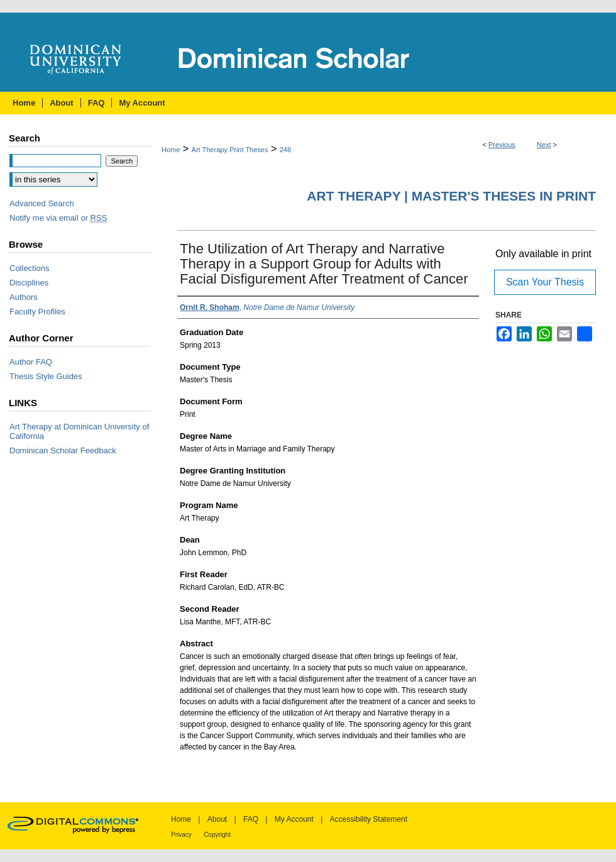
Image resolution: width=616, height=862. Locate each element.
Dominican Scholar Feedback (63, 450)
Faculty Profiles (37, 312)
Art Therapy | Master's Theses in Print (451, 196)
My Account (294, 819)
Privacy (181, 835)
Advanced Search (42, 203)
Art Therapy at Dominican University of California (79, 431)
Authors (24, 297)
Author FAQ (31, 362)
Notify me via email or (58, 218)
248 (285, 150)
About (217, 819)
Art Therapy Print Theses (230, 150)
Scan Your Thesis (545, 282)
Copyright (217, 835)
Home (171, 150)
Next (544, 145)
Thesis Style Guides (46, 376)
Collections (30, 268)
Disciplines (29, 283)
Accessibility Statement (369, 819)
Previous (502, 145)
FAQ (251, 819)
